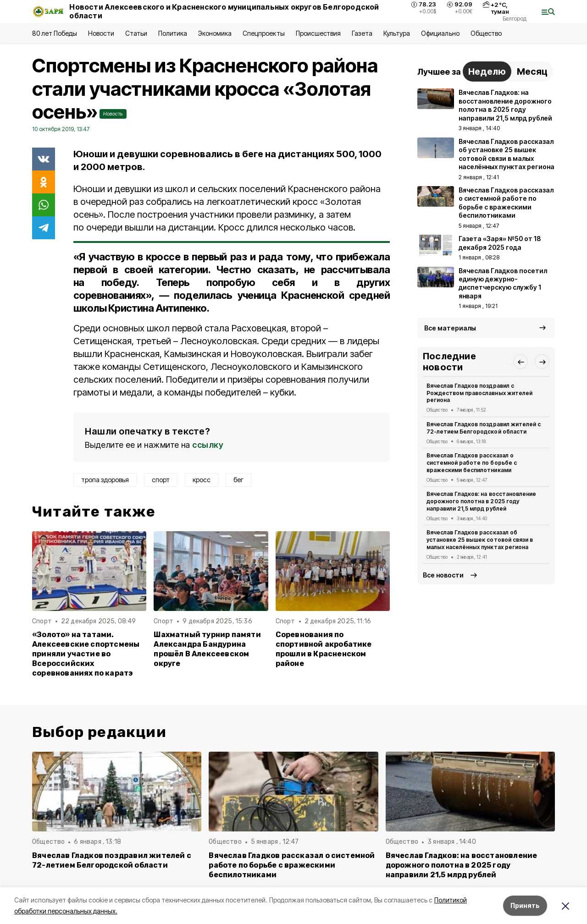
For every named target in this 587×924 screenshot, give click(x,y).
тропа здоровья (105, 480)
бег (238, 480)
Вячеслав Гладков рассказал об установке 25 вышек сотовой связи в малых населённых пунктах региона (480, 540)
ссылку (208, 445)
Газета (362, 33)
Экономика (215, 33)
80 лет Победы (55, 33)
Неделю (487, 71)
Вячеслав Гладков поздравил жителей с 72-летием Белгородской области (484, 428)
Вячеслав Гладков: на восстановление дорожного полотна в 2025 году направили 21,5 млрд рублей (481, 501)
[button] (521, 362)
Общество (486, 33)
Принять (525, 905)
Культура (397, 33)
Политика (173, 33)
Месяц (532, 71)
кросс (202, 480)
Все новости (443, 575)
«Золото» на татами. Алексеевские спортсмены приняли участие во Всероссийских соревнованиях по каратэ (86, 654)
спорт (161, 480)
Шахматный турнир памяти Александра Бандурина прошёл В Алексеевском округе (207, 649)
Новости (101, 33)
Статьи (136, 33)
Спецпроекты (263, 33)
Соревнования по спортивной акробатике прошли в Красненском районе (324, 649)
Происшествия (318, 33)
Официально (440, 33)
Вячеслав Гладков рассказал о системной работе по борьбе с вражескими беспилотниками (472, 463)
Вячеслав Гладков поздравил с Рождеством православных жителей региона (479, 393)
